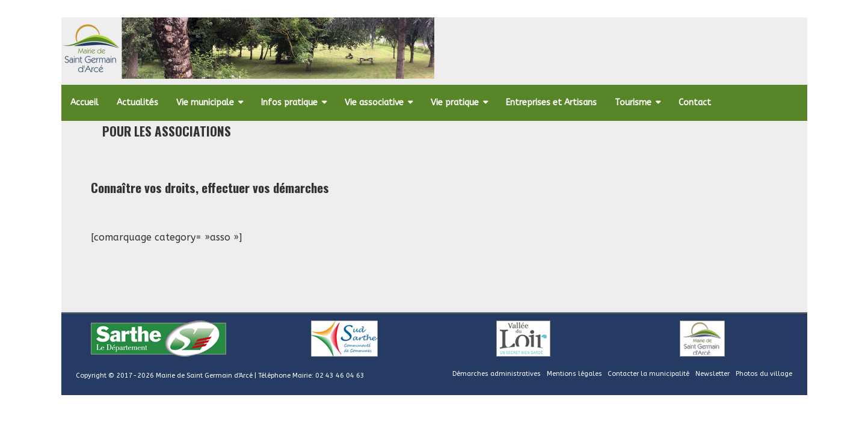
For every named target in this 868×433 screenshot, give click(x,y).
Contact (695, 103)
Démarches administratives (497, 374)
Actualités (137, 103)
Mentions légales (574, 374)
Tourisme (633, 103)
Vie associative (374, 103)
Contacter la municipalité (648, 374)
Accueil (85, 103)
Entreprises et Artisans (551, 103)
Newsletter (713, 374)
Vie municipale (205, 103)
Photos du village (764, 374)
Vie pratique (455, 103)
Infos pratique (289, 103)
